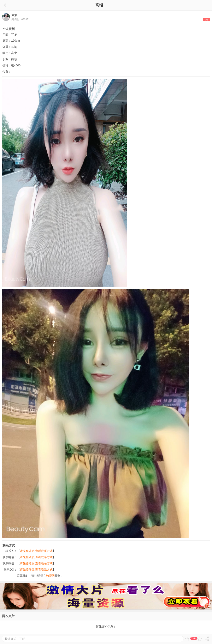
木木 (14, 15)
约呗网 (50, 576)
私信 (206, 20)
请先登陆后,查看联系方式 (36, 551)
